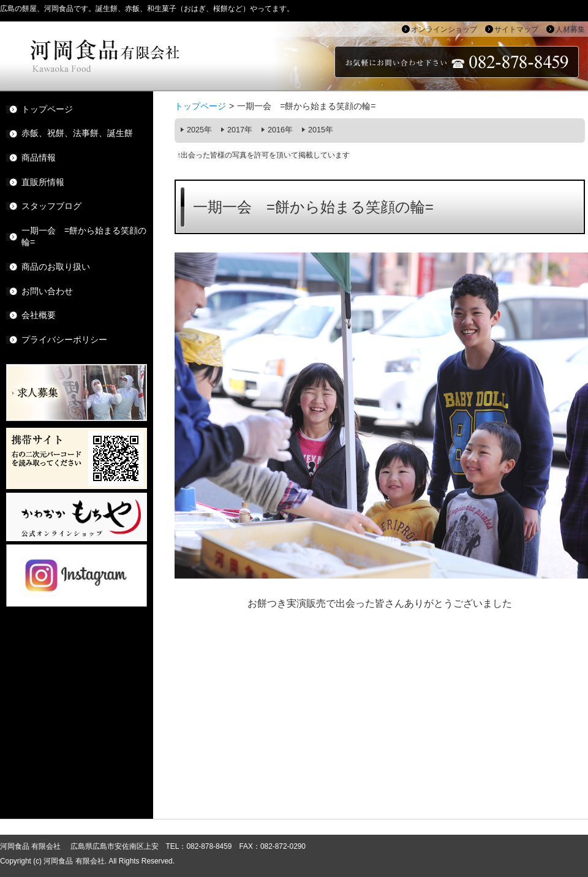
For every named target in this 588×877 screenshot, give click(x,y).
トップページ (200, 106)
